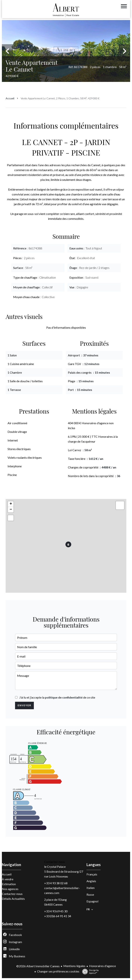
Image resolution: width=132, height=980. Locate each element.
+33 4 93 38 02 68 (56, 883)
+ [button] (11, 504)
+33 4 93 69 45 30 (56, 911)
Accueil (10, 98)
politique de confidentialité (64, 697)
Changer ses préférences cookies (58, 971)
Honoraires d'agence (102, 966)
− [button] (11, 510)
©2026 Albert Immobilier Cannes (38, 966)
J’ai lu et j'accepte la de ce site (57, 697)
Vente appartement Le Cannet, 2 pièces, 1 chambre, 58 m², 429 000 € (60, 98)
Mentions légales (74, 966)
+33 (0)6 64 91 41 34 (58, 916)
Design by (90, 972)
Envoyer (25, 705)
